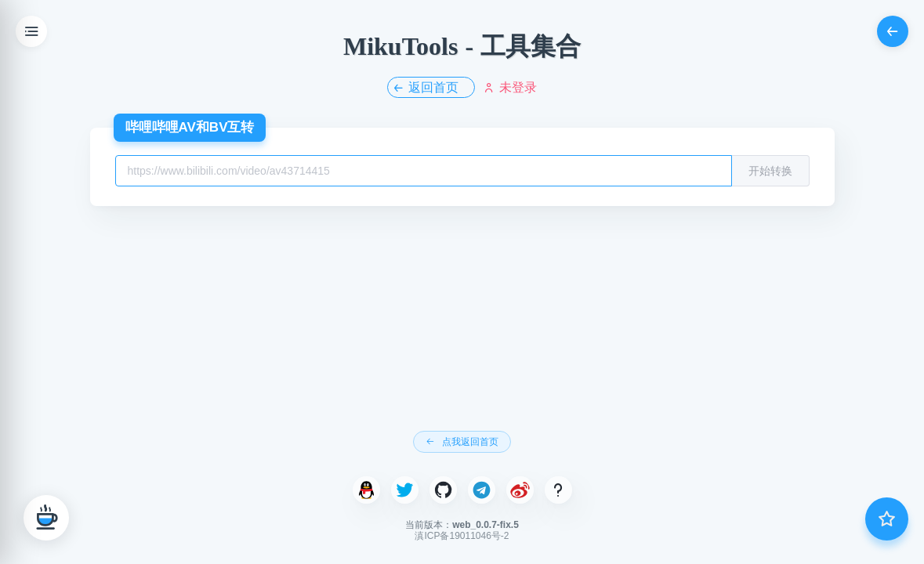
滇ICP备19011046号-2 (462, 536)
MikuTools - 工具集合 (462, 46)
